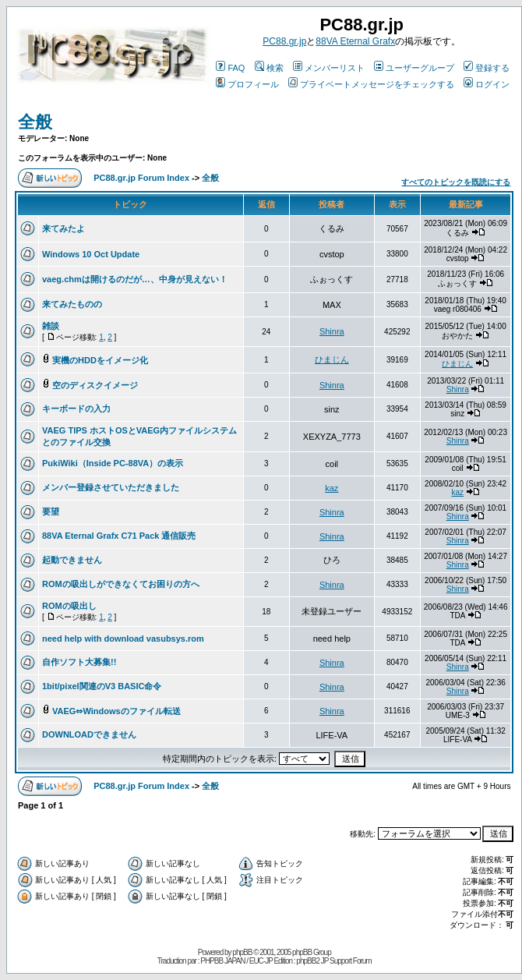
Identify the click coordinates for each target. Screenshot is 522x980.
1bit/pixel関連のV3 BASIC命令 (102, 686)
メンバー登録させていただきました (111, 487)
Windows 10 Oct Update (91, 254)
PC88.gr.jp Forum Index (141, 178)
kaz (332, 488)
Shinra (332, 331)
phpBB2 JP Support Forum (333, 961)
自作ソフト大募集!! (79, 662)
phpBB (242, 952)
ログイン (487, 84)
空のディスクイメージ (95, 385)
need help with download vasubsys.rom (123, 639)
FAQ (230, 68)
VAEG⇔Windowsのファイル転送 (116, 711)
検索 (269, 68)
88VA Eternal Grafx (355, 41)
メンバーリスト (329, 68)
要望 (51, 511)
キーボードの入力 (76, 409)
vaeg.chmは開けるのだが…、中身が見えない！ (135, 279)
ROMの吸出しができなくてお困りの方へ (121, 584)
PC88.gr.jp (284, 41)
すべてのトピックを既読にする (456, 182)
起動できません (72, 560)
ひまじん (332, 359)
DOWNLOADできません (89, 734)
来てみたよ (63, 228)
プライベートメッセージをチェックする (371, 84)
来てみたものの (72, 304)
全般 (35, 122)
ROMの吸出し (69, 606)
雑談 (51, 326)
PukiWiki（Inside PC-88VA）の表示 (113, 463)
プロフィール (247, 84)
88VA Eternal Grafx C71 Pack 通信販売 (119, 536)
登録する (487, 68)
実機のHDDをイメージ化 (100, 360)
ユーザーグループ (414, 68)
